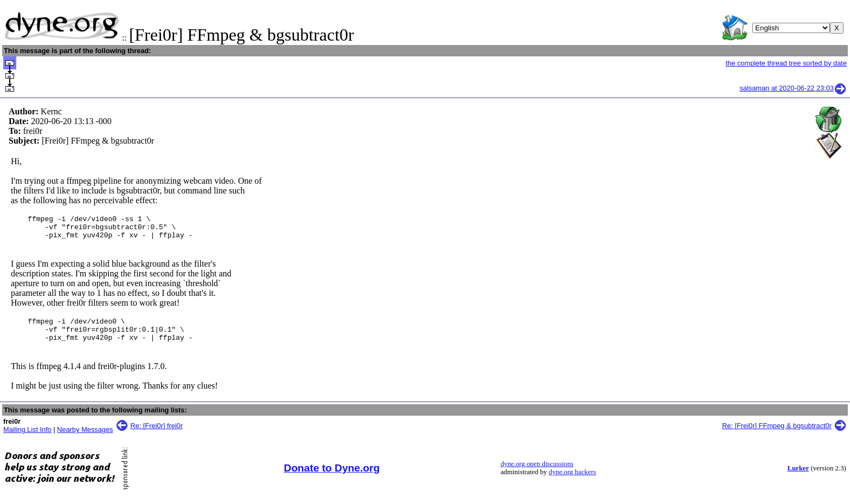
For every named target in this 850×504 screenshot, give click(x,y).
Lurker (798, 478)
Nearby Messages (85, 439)
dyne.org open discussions (537, 474)
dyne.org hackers (572, 482)
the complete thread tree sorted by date (786, 63)
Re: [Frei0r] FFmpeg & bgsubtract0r (777, 435)
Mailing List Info (27, 439)
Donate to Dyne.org (332, 478)
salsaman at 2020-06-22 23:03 (793, 88)
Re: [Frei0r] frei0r (157, 435)
